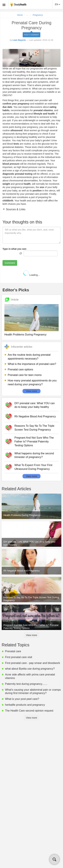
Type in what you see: (15, 249)
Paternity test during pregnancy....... (26, 684)
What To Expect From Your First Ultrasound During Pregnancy (33, 467)
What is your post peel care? (22, 699)
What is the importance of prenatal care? (32, 364)
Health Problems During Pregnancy (25, 335)
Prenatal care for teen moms (25, 375)
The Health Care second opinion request (29, 711)
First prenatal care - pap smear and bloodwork (33, 663)
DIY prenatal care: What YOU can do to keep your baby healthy (35, 405)
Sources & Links (15, 209)
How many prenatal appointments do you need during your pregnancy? (32, 382)
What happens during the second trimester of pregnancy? (34, 455)
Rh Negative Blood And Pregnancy (35, 416)
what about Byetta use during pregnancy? (30, 669)
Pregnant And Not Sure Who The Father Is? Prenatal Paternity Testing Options (34, 442)
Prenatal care (13, 651)
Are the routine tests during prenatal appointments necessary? (29, 357)
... (28, 15)
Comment (10, 263)
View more (32, 391)
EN (58, 4)
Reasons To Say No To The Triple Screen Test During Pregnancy (34, 428)
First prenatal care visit (19, 657)
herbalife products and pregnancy (25, 705)
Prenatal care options (20, 369)
